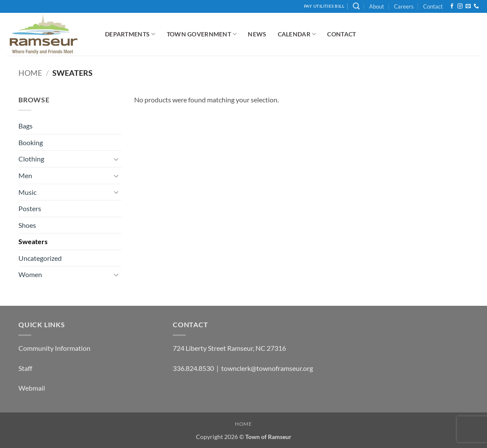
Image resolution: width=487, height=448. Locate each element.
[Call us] (476, 6)
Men (25, 175)
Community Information (54, 348)
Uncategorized (40, 258)
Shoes (27, 225)
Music (27, 192)
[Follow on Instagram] (460, 6)
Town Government (202, 34)
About (377, 6)
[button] (356, 6)
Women (30, 274)
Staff (25, 368)
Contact (433, 6)
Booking (31, 142)
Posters (30, 208)
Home (30, 73)
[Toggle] (116, 159)
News (257, 34)
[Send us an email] (468, 6)
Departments (130, 34)
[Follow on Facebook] (452, 6)
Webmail (32, 388)
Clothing (31, 159)
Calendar (297, 34)
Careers (404, 6)
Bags (26, 126)
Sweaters (33, 241)
